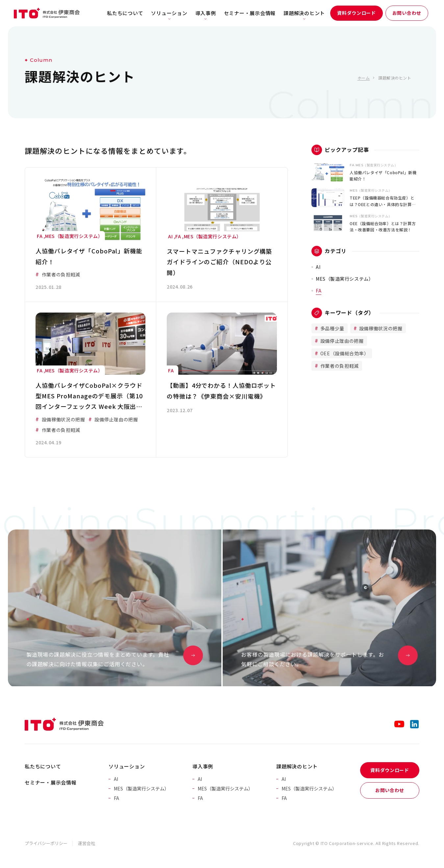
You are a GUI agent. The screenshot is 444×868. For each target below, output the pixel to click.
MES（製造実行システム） (345, 279)
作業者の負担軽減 (339, 366)
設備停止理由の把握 (341, 341)
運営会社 (86, 843)
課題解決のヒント (304, 13)
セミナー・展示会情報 (250, 13)
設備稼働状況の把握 (380, 328)
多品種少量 (332, 328)
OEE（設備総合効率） (344, 353)
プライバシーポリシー (46, 843)
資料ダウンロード (357, 13)
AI (318, 267)
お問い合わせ (407, 13)
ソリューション (169, 13)
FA (319, 291)
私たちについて (125, 13)
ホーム (364, 78)
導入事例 (206, 13)
